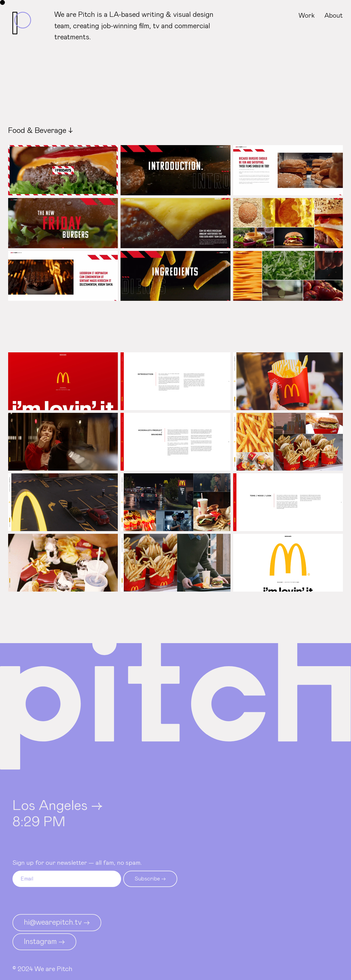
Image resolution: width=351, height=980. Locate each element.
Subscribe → (150, 879)
